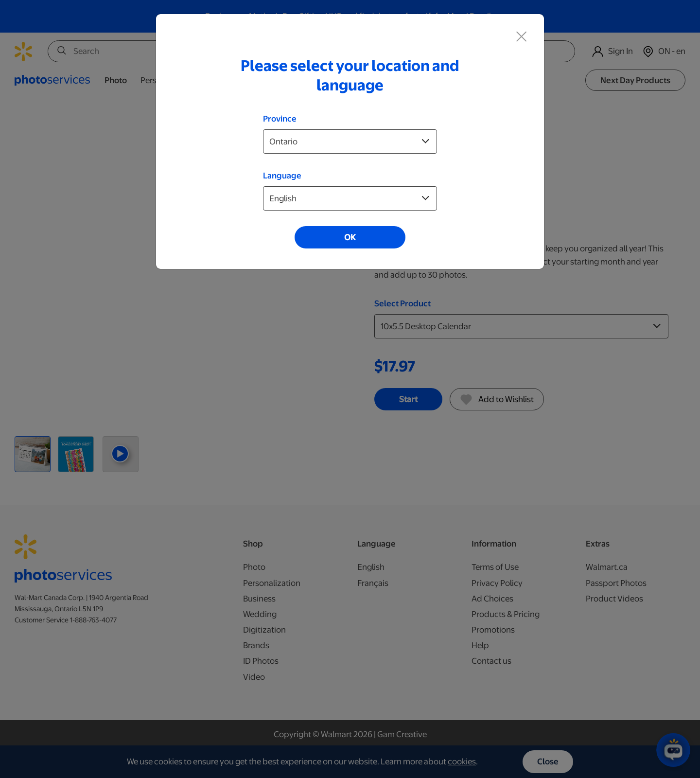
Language (282, 176)
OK (350, 237)
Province (280, 119)
